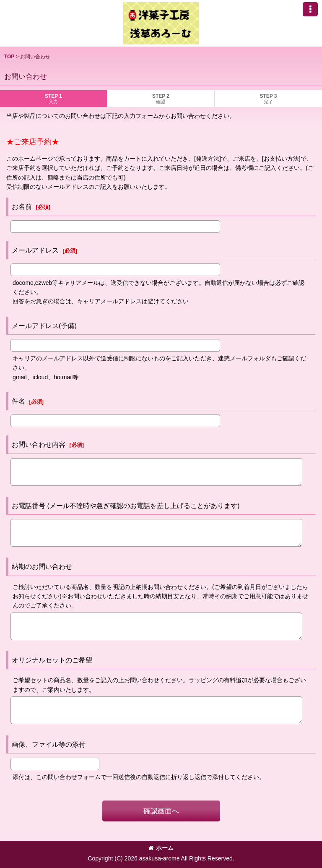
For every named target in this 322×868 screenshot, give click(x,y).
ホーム (161, 848)
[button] (310, 9)
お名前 (22, 206)
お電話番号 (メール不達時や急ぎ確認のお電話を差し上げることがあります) (126, 506)
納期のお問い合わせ (42, 566)
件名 (18, 401)
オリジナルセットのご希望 (52, 660)
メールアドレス (35, 250)
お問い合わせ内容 (39, 444)
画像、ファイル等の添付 (49, 744)
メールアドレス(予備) (44, 326)
